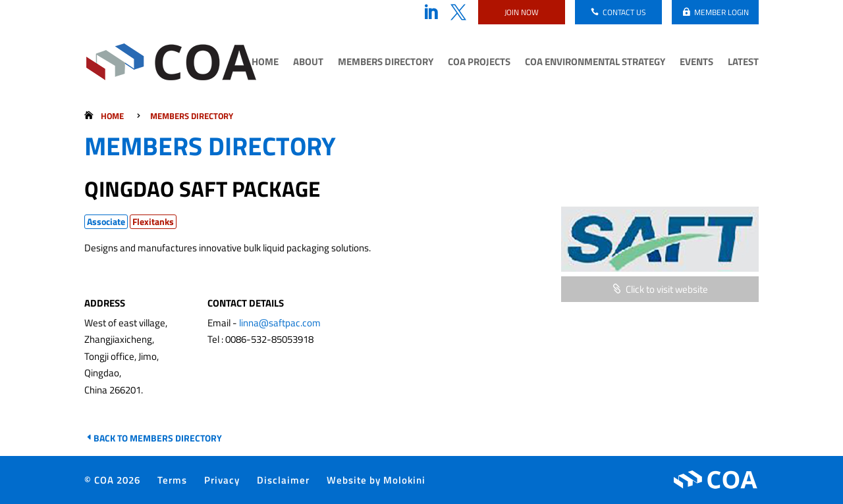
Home (265, 63)
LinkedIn (431, 13)
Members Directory (386, 63)
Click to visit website (667, 289)
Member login (721, 12)
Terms (172, 480)
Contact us (624, 12)
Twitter (458, 13)
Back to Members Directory (158, 438)
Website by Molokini (376, 480)
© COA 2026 (112, 480)
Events (696, 63)
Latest (743, 63)
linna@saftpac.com (280, 323)
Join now (522, 12)
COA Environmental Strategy (595, 63)
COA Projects (479, 63)
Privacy (222, 480)
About (308, 63)
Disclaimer (283, 480)
